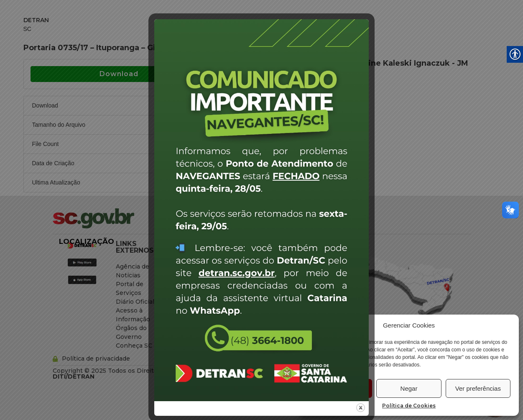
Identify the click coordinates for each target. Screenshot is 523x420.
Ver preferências (478, 388)
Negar (409, 388)
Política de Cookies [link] (409, 406)
